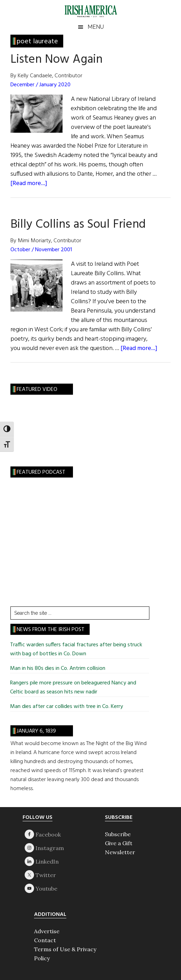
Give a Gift (119, 843)
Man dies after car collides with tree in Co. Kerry (67, 707)
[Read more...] (29, 183)
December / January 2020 (40, 85)
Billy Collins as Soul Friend (78, 225)
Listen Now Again (56, 60)
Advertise (47, 931)
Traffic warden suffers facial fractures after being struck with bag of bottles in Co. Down (76, 649)
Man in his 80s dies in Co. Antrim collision (58, 668)
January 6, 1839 (36, 731)
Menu (96, 27)
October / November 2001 (41, 250)
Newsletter (120, 852)
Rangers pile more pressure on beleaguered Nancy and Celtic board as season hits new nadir (73, 688)
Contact (45, 940)
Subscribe (118, 834)
